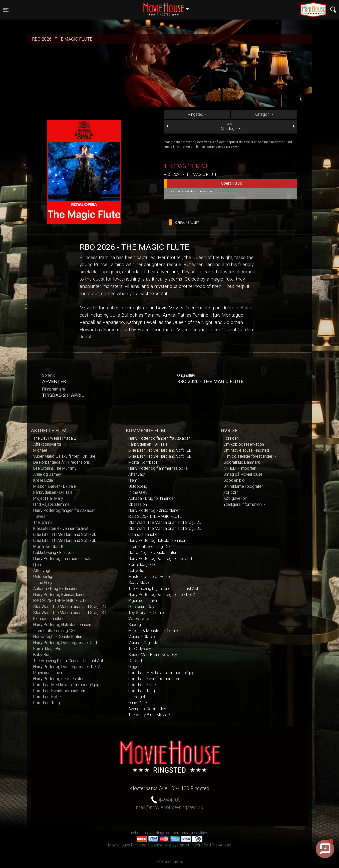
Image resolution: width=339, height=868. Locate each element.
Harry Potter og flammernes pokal (63, 559)
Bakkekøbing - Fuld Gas (54, 552)
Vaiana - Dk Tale (142, 637)
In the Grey (43, 583)
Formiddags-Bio (47, 649)
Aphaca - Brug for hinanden (57, 589)
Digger (134, 667)
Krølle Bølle (43, 480)
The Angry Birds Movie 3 (149, 715)
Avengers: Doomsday (147, 709)
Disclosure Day (141, 607)
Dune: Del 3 (138, 703)
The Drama (43, 522)
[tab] (264, 114)
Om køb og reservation (244, 444)
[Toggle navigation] (6, 10)
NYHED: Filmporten (240, 468)
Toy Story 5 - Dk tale (146, 613)
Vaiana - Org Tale (143, 643)
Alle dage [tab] (231, 127)
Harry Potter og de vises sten (59, 679)
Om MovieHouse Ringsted (246, 450)
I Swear (40, 516)
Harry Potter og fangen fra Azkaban (64, 510)
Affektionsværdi (47, 444)
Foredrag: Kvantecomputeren (59, 691)
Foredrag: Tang (47, 703)
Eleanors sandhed (49, 619)
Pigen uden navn (48, 673)
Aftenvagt (42, 571)
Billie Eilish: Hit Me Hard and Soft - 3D (65, 540)
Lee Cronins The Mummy (55, 468)
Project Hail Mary (48, 498)
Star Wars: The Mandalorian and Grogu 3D (70, 613)
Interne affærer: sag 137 (54, 631)
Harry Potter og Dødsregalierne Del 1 (65, 643)
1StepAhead (220, 845)
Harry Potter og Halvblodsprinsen (62, 625)
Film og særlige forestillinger (248, 456)
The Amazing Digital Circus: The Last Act (68, 661)
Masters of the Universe (149, 577)
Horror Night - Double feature (58, 637)
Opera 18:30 (203, 183)
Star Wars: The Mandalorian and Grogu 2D (70, 607)
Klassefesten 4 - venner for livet (61, 528)
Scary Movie (139, 583)
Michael (40, 450)
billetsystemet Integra (184, 845)
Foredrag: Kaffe (47, 697)
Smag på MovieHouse (243, 474)
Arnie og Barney (47, 474)
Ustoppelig (43, 577)
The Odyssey (140, 649)
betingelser (162, 833)
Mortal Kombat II (48, 546)
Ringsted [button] (168, 7)
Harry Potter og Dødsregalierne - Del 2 (67, 667)
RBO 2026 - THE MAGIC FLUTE (60, 601)
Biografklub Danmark (242, 462)
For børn (231, 492)
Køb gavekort (235, 498)
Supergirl (136, 625)
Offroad (135, 661)
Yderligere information (243, 504)
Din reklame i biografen (243, 486)
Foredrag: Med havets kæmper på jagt (67, 685)
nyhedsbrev (141, 833)
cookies (201, 833)
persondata (183, 833)
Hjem (38, 565)
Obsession (138, 504)
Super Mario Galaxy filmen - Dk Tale (64, 456)
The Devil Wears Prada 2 (55, 438)
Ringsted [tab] (196, 114)
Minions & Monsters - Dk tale (153, 631)
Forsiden (231, 438)
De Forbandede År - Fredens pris (62, 462)
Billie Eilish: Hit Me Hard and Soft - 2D (65, 534)
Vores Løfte (139, 619)
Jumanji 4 (137, 697)
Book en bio (234, 480)
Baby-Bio (41, 655)
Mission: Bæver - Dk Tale (55, 486)
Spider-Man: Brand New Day (153, 655)
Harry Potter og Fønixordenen (59, 595)
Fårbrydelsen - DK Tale (53, 492)
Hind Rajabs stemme (51, 504)
